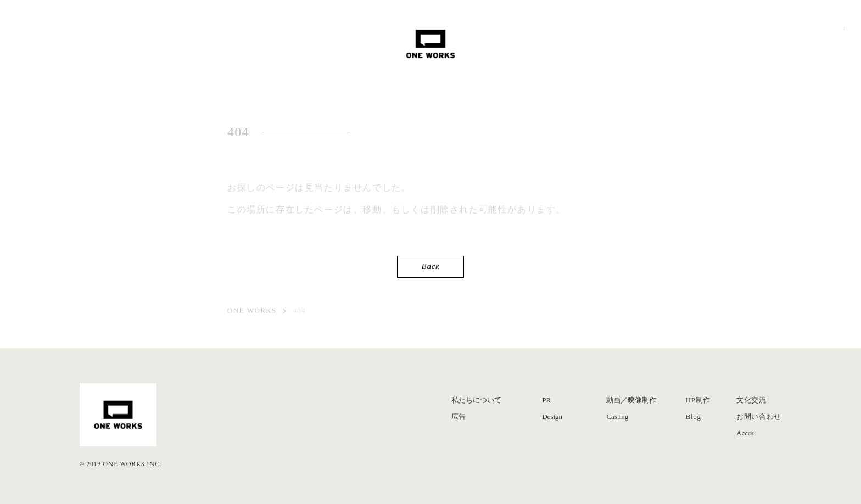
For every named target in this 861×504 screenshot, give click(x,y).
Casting (617, 416)
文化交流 (751, 400)
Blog (694, 416)
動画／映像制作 (631, 400)
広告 (459, 416)
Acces (745, 433)
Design (552, 416)
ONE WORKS (252, 312)
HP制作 (698, 400)
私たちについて (476, 400)
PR (546, 400)
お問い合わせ (759, 416)
